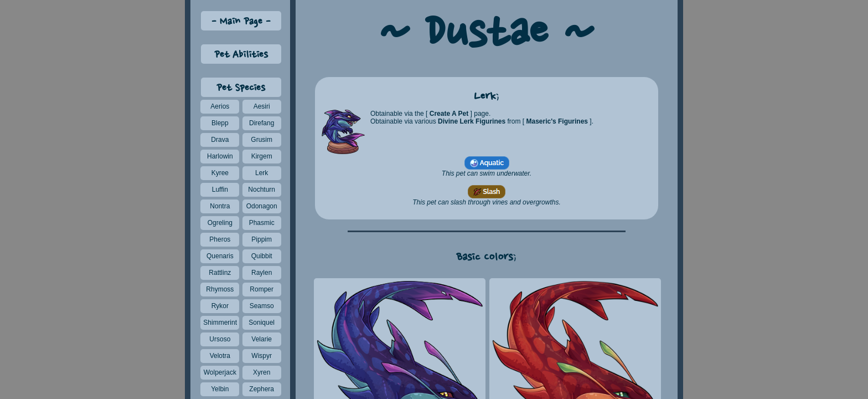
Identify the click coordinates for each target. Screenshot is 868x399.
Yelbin (220, 389)
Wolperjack (220, 372)
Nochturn (262, 190)
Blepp (220, 123)
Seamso (262, 306)
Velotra (220, 356)
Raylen (262, 273)
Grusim (262, 140)
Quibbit (262, 256)
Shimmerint (220, 323)
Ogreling (220, 223)
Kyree (220, 173)
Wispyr (262, 356)
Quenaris (220, 256)
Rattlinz (220, 273)
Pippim (262, 239)
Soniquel (262, 323)
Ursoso (220, 339)
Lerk (262, 173)
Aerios (220, 106)
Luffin (220, 190)
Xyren (262, 372)
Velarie (262, 339)
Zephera (262, 389)
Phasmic (262, 223)
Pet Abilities (241, 55)
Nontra (220, 206)
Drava (220, 140)
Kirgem (262, 156)
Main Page (241, 22)
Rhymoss (220, 289)
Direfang (262, 123)
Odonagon (262, 206)
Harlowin (220, 156)
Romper (262, 289)
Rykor (220, 306)
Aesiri (262, 106)
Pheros (220, 239)
